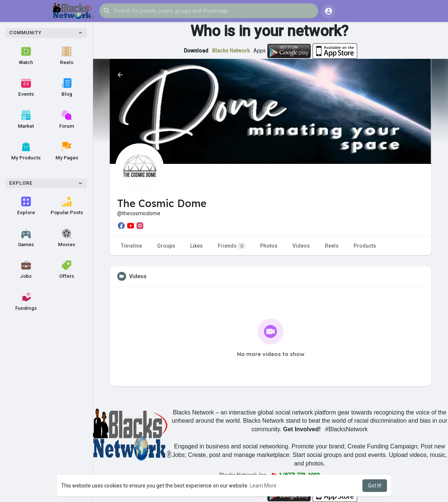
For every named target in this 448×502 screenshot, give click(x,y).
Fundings (26, 302)
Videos (301, 246)
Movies (67, 238)
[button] (209, 11)
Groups (166, 246)
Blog (67, 88)
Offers (67, 270)
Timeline (132, 246)
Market (26, 120)
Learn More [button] (263, 486)
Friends (231, 246)
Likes (196, 246)
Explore (26, 206)
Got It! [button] (375, 486)
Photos (269, 246)
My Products (26, 151)
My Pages (67, 151)
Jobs (26, 270)
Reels (67, 56)
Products (365, 246)
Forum (67, 120)
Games (26, 238)
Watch (26, 56)
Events (26, 88)
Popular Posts (67, 206)
